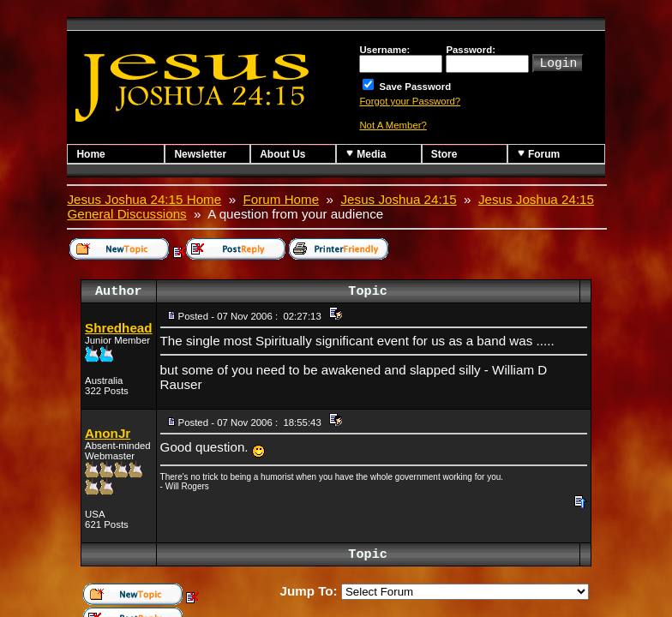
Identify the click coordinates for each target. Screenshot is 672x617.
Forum (539, 154)
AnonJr (108, 433)
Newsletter (200, 154)
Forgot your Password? (410, 101)
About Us (282, 154)
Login (558, 62)
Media (366, 154)
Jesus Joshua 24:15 (399, 199)
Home (90, 154)
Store (444, 154)
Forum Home (282, 199)
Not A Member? (393, 125)
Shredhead (119, 328)
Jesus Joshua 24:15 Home (144, 199)
